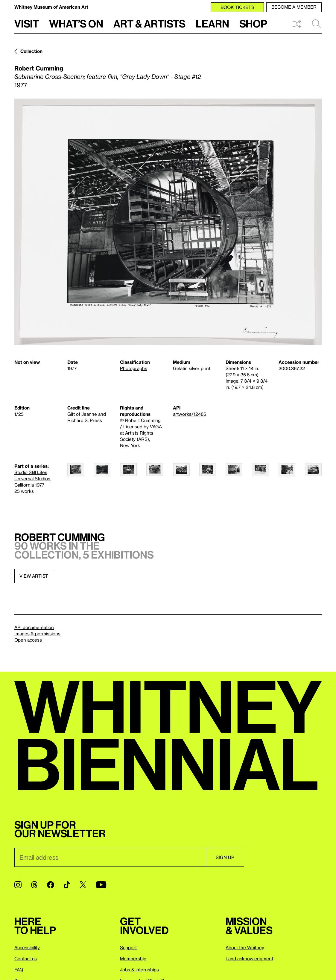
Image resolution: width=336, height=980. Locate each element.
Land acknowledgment (249, 958)
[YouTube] (101, 885)
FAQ (19, 970)
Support (128, 947)
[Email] (110, 857)
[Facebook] (51, 885)
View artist (34, 576)
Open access (28, 640)
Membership (133, 958)
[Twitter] (83, 885)
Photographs (134, 368)
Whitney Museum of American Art (51, 7)
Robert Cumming (39, 68)
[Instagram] (18, 885)
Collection (31, 51)
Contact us (26, 958)
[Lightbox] (168, 222)
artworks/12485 (190, 414)
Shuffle (297, 24)
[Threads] (34, 885)
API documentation (34, 627)
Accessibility (27, 947)
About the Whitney (245, 947)
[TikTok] (67, 885)
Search (317, 24)
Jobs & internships (139, 970)
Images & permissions (37, 634)
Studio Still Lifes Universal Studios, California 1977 (33, 479)
